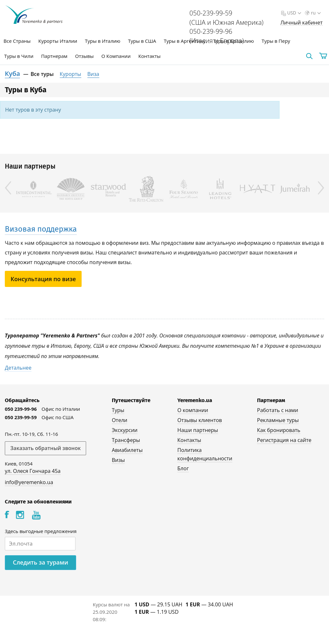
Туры (118, 410)
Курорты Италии (58, 41)
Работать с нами (278, 410)
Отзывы (84, 56)
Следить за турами (40, 562)
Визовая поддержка (41, 229)
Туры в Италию (102, 41)
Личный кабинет (302, 23)
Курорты (71, 74)
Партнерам (54, 56)
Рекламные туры (278, 420)
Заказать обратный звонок (45, 448)
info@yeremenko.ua (29, 482)
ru (315, 13)
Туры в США (142, 41)
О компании (193, 410)
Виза (93, 74)
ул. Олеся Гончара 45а (33, 471)
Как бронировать (279, 430)
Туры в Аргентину (185, 41)
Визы (118, 460)
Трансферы (126, 440)
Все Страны (17, 41)
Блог (183, 468)
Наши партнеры (198, 430)
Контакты (149, 56)
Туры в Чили (19, 56)
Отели (120, 420)
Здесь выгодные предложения (41, 531)
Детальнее (18, 368)
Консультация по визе (43, 279)
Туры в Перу (276, 41)
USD (293, 13)
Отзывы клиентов (200, 420)
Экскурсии (125, 430)
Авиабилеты (127, 450)
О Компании (116, 56)
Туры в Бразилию (233, 41)
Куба (12, 74)
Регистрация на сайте (284, 440)
